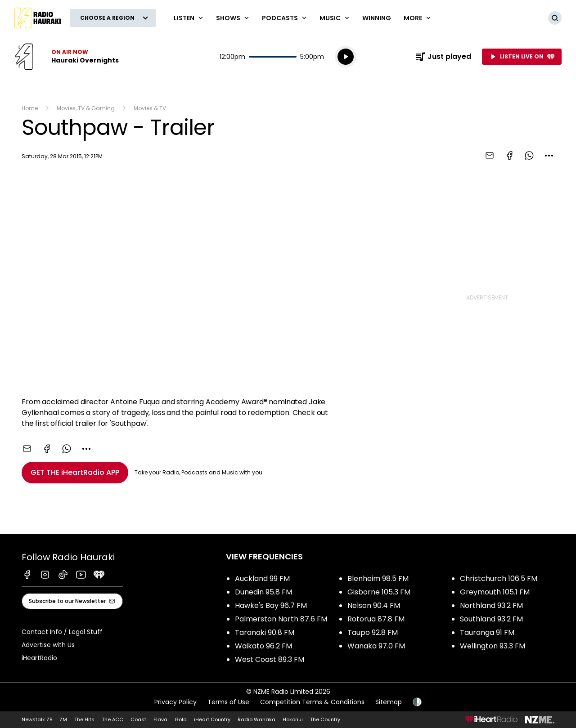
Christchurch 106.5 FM (499, 578)
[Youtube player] (202, 281)
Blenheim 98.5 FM (378, 578)
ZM (63, 719)
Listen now (67, 57)
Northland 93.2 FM (491, 605)
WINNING (377, 18)
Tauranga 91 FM (487, 632)
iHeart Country (212, 719)
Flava (160, 719)
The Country (325, 719)
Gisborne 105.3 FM (379, 592)
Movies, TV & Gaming (86, 108)
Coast (138, 719)
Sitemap (389, 702)
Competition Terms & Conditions (312, 702)
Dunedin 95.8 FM (263, 592)
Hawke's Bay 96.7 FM (271, 605)
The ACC (112, 719)
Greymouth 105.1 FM (495, 592)
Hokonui (293, 719)
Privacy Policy (175, 702)
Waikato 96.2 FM (263, 646)
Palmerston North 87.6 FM (281, 619)
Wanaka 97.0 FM (376, 646)
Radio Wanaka (256, 719)
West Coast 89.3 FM (270, 659)
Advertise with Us (48, 645)
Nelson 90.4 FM (374, 605)
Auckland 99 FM (262, 578)
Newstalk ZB (37, 719)
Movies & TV (150, 108)
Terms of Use (228, 702)
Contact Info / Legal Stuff (62, 632)
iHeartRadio (39, 658)
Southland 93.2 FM (491, 619)
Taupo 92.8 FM (373, 632)
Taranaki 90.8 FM (265, 632)
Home (30, 108)
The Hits (84, 719)
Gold (181, 719)
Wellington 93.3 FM (493, 646)
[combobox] (549, 156)
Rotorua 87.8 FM (376, 619)
